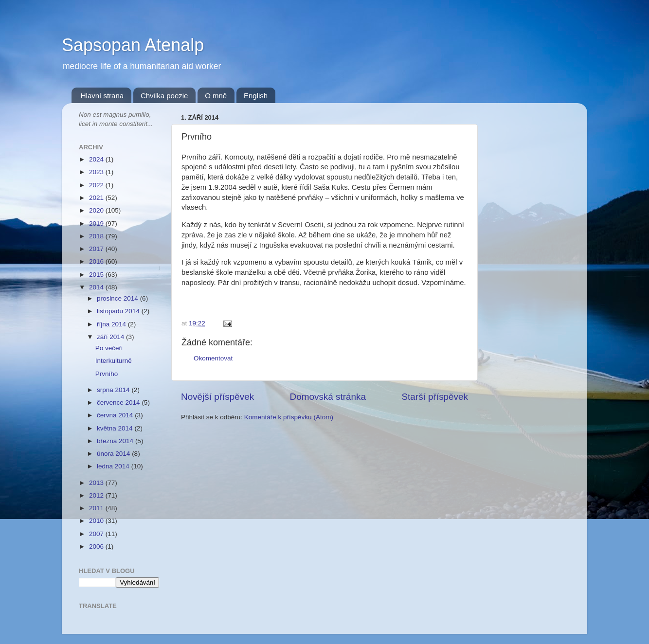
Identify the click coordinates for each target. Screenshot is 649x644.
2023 (97, 172)
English (256, 96)
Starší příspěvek (435, 397)
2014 (97, 287)
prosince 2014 (118, 298)
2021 (97, 198)
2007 (97, 534)
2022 (97, 185)
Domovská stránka (328, 397)
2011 (97, 508)
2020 (97, 210)
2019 (97, 224)
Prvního (107, 374)
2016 (97, 261)
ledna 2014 (114, 466)
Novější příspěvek (217, 397)
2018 (97, 236)
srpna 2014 (114, 390)
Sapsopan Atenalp (133, 45)
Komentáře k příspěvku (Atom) (289, 417)
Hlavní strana (102, 96)
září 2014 (111, 337)
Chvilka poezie (164, 96)
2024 (97, 159)
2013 (97, 483)
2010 (97, 521)
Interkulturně (114, 361)
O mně (216, 96)
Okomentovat (213, 358)
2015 (97, 275)
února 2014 (114, 454)
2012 (97, 495)
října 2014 (112, 324)
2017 (97, 249)
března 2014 (116, 441)
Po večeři (109, 348)
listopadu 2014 (119, 311)
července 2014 (119, 402)
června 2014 (116, 415)
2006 (97, 546)
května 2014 (116, 428)
